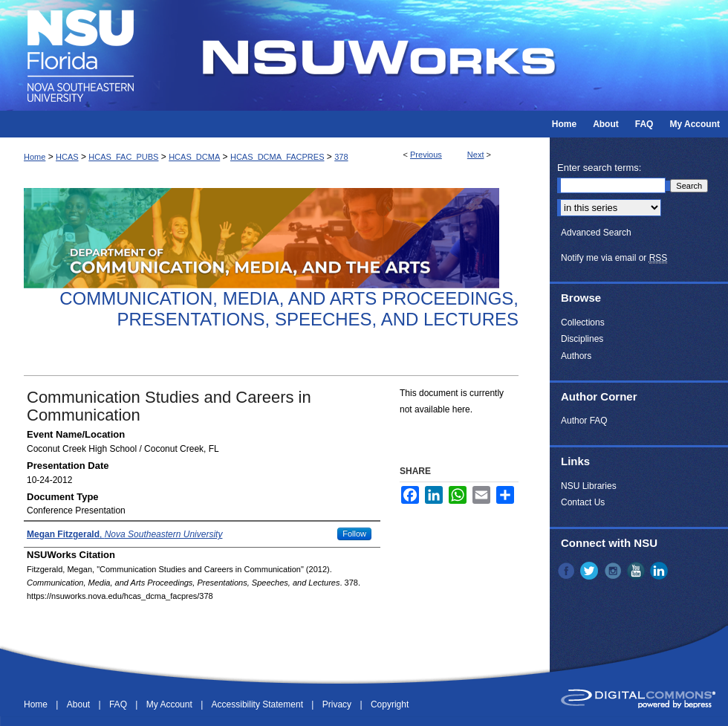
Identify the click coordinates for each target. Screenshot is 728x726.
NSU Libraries (589, 486)
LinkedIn (660, 571)
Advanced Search (596, 233)
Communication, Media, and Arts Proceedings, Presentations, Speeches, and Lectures (289, 309)
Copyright (390, 704)
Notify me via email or (614, 258)
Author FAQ (584, 421)
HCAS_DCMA (194, 157)
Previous (426, 155)
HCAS (67, 157)
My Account (170, 704)
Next (476, 155)
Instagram (614, 571)
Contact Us (583, 502)
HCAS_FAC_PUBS (123, 157)
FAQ (119, 704)
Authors (576, 356)
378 (341, 157)
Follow (354, 534)
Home (35, 157)
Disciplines (582, 339)
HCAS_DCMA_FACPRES (277, 157)
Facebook (568, 571)
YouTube (637, 571)
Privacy (338, 704)
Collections (583, 323)
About (80, 704)
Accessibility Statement (259, 704)
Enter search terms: (599, 168)
